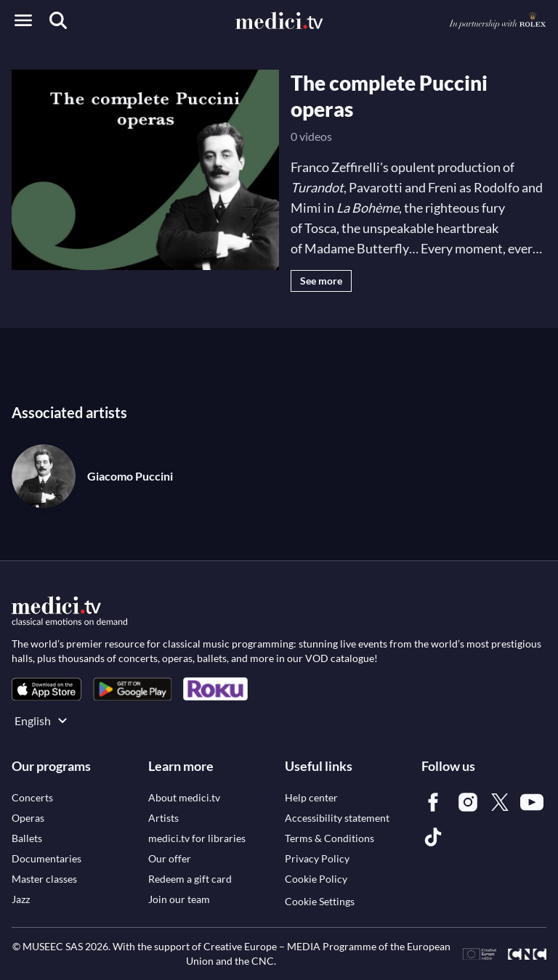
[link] (46, 689)
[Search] (58, 20)
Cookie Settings (320, 901)
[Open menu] (23, 20)
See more (321, 281)
